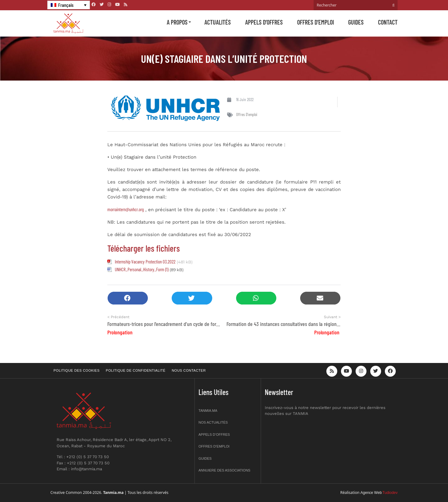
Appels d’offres (264, 22)
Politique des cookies (77, 370)
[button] (128, 298)
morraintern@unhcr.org (126, 209)
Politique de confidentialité (136, 370)
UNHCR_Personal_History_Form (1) (142, 269)
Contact (388, 22)
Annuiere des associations (224, 470)
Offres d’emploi (315, 22)
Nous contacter (189, 370)
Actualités (218, 22)
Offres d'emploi (247, 114)
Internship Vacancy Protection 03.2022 (145, 262)
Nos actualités (213, 422)
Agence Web (371, 493)
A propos (177, 22)
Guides (356, 22)
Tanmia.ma (208, 411)
